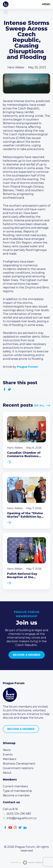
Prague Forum (6, 4)
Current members (15, 786)
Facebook (5, 390)
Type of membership (17, 791)
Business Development (19, 764)
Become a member (27, 655)
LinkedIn (25, 828)
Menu (46, 4)
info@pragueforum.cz (22, 818)
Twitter (10, 390)
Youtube (10, 828)
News (7, 750)
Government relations (18, 768)
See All (39, 406)
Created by (27, 863)
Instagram (15, 828)
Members (10, 759)
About (7, 773)
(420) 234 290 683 (19, 814)
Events (8, 754)
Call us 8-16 (10, 809)
